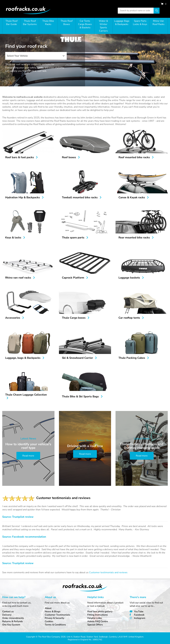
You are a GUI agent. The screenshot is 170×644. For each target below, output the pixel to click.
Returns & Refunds (13, 621)
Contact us (8, 612)
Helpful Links (95, 618)
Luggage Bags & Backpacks (122, 23)
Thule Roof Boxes (67, 23)
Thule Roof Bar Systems (30, 23)
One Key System (11, 625)
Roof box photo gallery (100, 612)
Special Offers (95, 625)
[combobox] (36, 56)
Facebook (139, 615)
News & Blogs (53, 612)
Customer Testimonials (57, 615)
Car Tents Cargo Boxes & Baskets (85, 24)
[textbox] (36, 56)
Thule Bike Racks (48, 23)
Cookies (49, 621)
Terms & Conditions (55, 625)
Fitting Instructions (98, 615)
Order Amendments (13, 618)
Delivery (7, 615)
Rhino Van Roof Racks (159, 23)
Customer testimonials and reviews (108, 572)
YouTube (139, 612)
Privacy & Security (54, 618)
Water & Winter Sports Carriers (103, 26)
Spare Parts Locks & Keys (140, 23)
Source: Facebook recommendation (24, 537)
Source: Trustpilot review (18, 517)
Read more (28, 456)
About (48, 608)
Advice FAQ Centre (98, 621)
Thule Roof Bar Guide (11, 23)
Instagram (140, 618)
